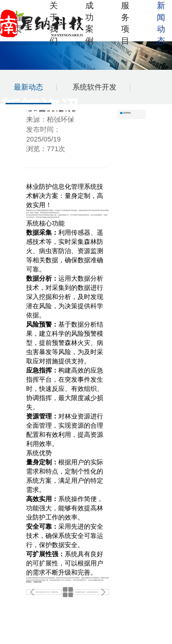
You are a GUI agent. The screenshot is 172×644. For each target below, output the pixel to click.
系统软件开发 (94, 87)
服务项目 (125, 23)
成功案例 (89, 23)
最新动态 (28, 87)
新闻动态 (161, 23)
